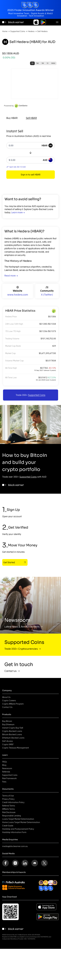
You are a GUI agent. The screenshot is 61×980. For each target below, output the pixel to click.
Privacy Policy (8, 799)
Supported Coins (18, 31)
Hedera (31, 31)
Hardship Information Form (14, 832)
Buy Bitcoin (7, 721)
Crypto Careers (9, 701)
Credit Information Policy (13, 802)
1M (43, 63)
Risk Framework (9, 778)
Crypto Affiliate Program (13, 704)
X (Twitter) (47, 295)
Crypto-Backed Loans (12, 731)
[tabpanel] (31, 154)
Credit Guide (8, 826)
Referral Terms (9, 806)
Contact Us (7, 707)
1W (37, 63)
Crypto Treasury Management (16, 748)
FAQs (5, 762)
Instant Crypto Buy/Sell (13, 728)
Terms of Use (8, 796)
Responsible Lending (12, 816)
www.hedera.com (18, 295)
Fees (4, 782)
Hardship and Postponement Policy (18, 829)
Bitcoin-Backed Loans (12, 734)
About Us (6, 697)
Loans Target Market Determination (18, 819)
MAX (53, 63)
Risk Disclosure (9, 812)
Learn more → (18, 212)
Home (5, 31)
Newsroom (7, 768)
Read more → (11, 276)
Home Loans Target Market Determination (21, 822)
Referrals (6, 772)
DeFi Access (8, 741)
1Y (48, 63)
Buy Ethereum (8, 725)
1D (32, 63)
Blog (4, 765)
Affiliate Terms (8, 809)
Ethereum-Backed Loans (13, 738)
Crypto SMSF (8, 744)
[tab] (12, 118)
